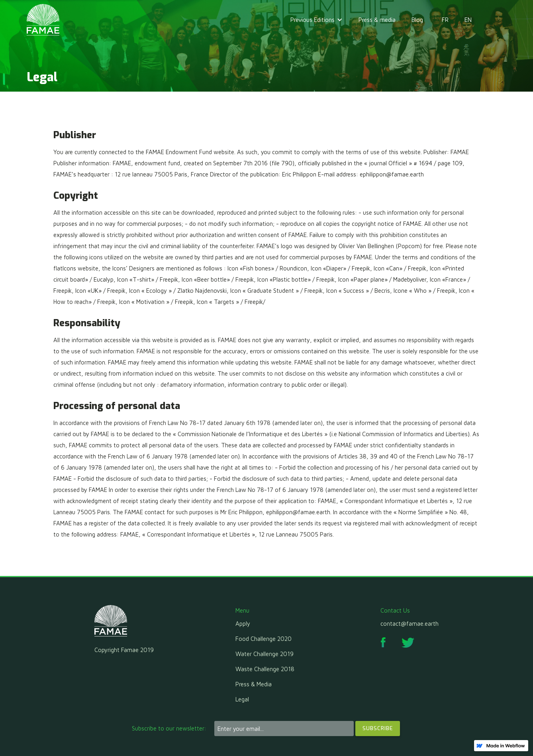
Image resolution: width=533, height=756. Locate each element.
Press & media (377, 20)
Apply (243, 624)
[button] (316, 20)
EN (468, 20)
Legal (242, 699)
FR (445, 20)
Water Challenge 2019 (265, 654)
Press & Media (254, 684)
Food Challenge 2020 (264, 639)
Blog (417, 20)
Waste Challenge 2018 (265, 669)
